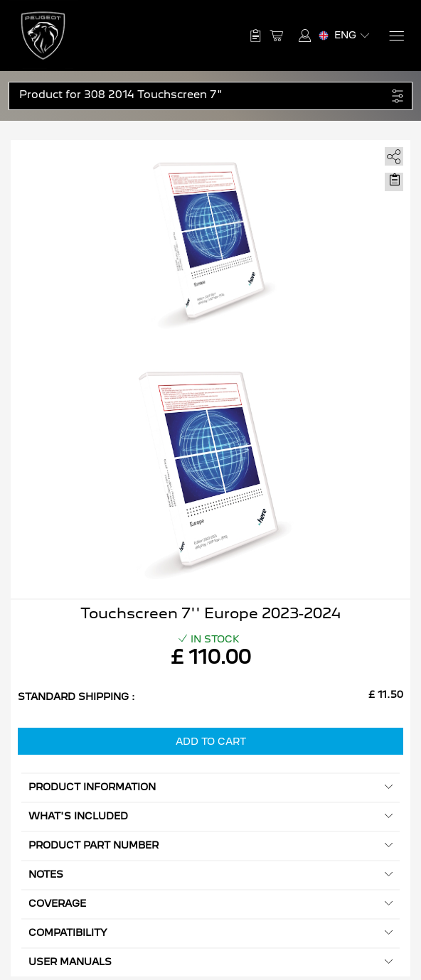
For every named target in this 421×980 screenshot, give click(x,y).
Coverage (210, 904)
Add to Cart (211, 741)
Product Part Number (210, 845)
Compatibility (210, 933)
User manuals (210, 962)
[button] (203, 95)
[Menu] (396, 36)
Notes (210, 874)
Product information (210, 787)
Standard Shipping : (76, 696)
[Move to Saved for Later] (394, 180)
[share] (391, 154)
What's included (210, 816)
